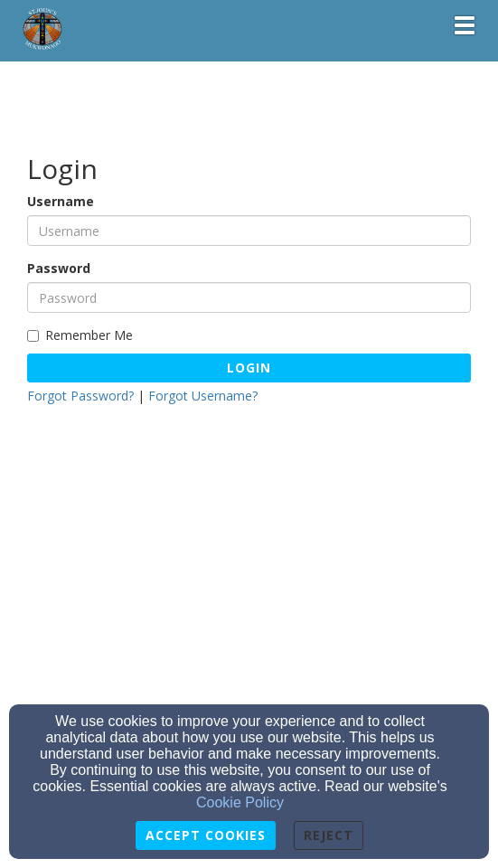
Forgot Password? (80, 396)
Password (59, 268)
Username (61, 201)
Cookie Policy (240, 802)
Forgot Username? (203, 396)
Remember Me (80, 335)
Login (249, 368)
